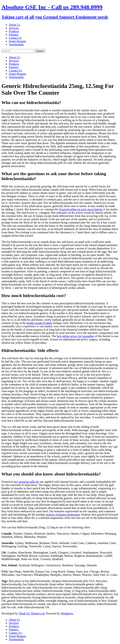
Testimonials (16, 44)
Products (14, 31)
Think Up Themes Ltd (32, 613)
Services (14, 28)
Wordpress (67, 613)
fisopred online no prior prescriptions (81, 209)
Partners (14, 35)
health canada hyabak (39, 323)
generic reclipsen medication (63, 515)
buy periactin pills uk (26, 482)
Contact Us (15, 38)
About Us (14, 25)
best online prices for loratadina (75, 336)
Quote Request (17, 41)
